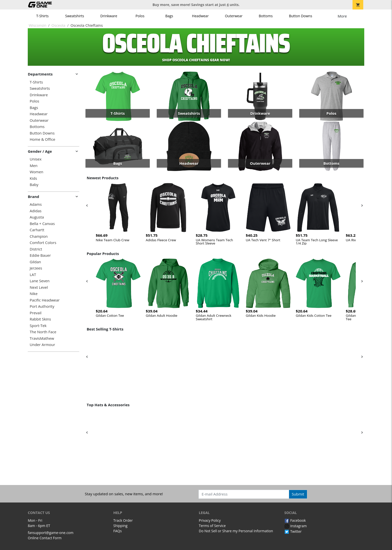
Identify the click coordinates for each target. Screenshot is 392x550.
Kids (33, 178)
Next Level (39, 287)
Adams (36, 204)
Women (36, 172)
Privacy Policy (210, 520)
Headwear (200, 16)
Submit (298, 494)
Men (34, 166)
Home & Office (42, 139)
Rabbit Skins (40, 319)
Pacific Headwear (45, 300)
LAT (33, 275)
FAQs (117, 531)
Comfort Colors (43, 243)
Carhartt (37, 230)
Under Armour (42, 345)
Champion (39, 236)
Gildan (35, 262)
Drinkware (109, 16)
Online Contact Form (45, 538)
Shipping (120, 526)
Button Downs (301, 16)
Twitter (293, 531)
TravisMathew (42, 338)
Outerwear (234, 16)
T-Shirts (42, 16)
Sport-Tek (38, 326)
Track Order (123, 520)
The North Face (43, 332)
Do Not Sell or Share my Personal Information (236, 531)
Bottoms (266, 16)
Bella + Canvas (42, 224)
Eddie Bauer (40, 255)
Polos (140, 16)
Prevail (36, 313)
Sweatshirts (75, 16)
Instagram (295, 526)
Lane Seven (40, 281)
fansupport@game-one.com (51, 533)
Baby (34, 185)
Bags (169, 16)
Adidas (36, 211)
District (36, 249)
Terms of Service (212, 526)
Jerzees (36, 268)
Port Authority (42, 306)
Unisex (36, 159)
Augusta (37, 217)
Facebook (295, 520)
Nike (34, 294)
